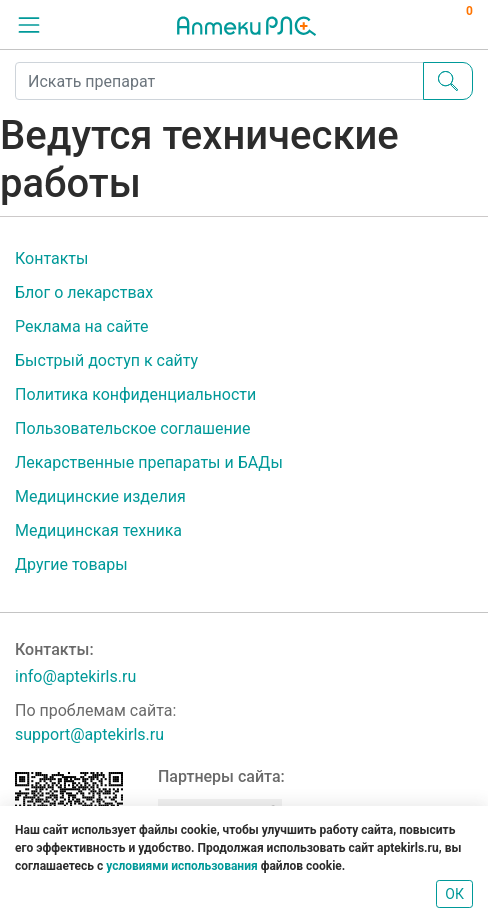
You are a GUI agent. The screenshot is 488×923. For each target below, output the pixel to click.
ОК (454, 894)
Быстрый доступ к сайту (106, 360)
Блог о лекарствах (84, 292)
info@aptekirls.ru (75, 676)
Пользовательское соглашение (133, 428)
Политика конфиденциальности (135, 394)
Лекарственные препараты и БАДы (149, 462)
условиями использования (181, 866)
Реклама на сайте (81, 326)
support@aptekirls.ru (89, 734)
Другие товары (71, 564)
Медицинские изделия (100, 496)
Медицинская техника (98, 530)
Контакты (51, 258)
